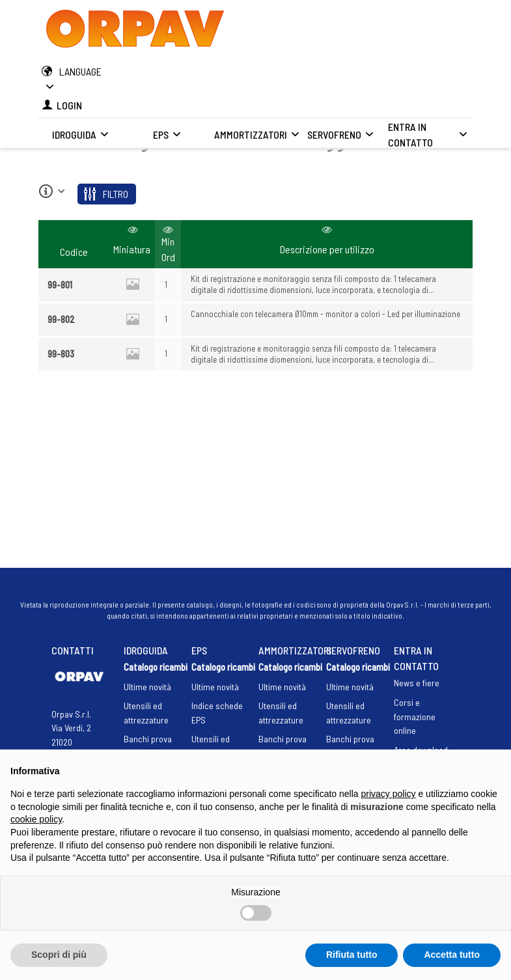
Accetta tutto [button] (452, 955)
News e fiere (417, 683)
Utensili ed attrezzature (146, 713)
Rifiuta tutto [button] (352, 955)
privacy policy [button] (389, 794)
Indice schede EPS (217, 713)
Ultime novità (147, 687)
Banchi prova (148, 739)
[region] (255, 296)
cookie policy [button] (36, 819)
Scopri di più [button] (59, 955)
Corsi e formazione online (415, 716)
